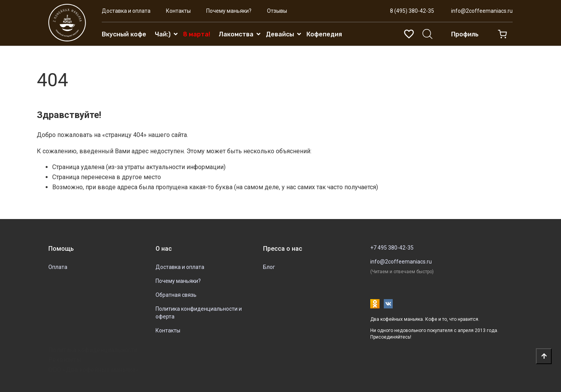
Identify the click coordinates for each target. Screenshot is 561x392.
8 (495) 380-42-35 (412, 11)
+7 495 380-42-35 (392, 248)
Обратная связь (176, 295)
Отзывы (277, 11)
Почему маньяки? (229, 11)
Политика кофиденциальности (93, 350)
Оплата (58, 267)
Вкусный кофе (124, 34)
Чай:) (163, 34)
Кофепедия (324, 34)
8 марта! (197, 34)
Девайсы (280, 34)
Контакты (178, 11)
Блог (269, 267)
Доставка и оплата (126, 11)
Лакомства (236, 34)
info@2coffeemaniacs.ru (482, 11)
